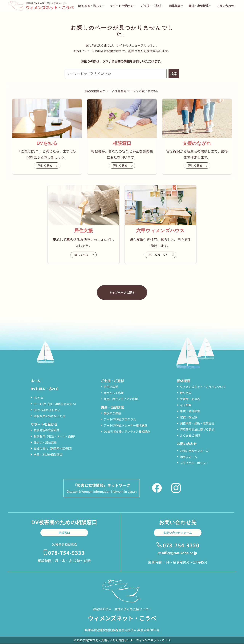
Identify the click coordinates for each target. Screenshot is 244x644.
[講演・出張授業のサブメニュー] (210, 6)
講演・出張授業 (113, 407)
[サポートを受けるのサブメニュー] (134, 6)
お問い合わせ (187, 444)
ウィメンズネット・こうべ (51, 7)
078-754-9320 (181, 545)
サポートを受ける (45, 425)
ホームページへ (159, 255)
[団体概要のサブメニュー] (182, 6)
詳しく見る (45, 166)
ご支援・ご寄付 (113, 381)
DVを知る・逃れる (45, 389)
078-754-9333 (66, 553)
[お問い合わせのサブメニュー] (236, 6)
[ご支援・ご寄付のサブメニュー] (163, 6)
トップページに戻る (122, 292)
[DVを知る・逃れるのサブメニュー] (103, 6)
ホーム (36, 381)
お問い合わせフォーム (178, 533)
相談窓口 (64, 533)
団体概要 (184, 381)
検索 (174, 74)
